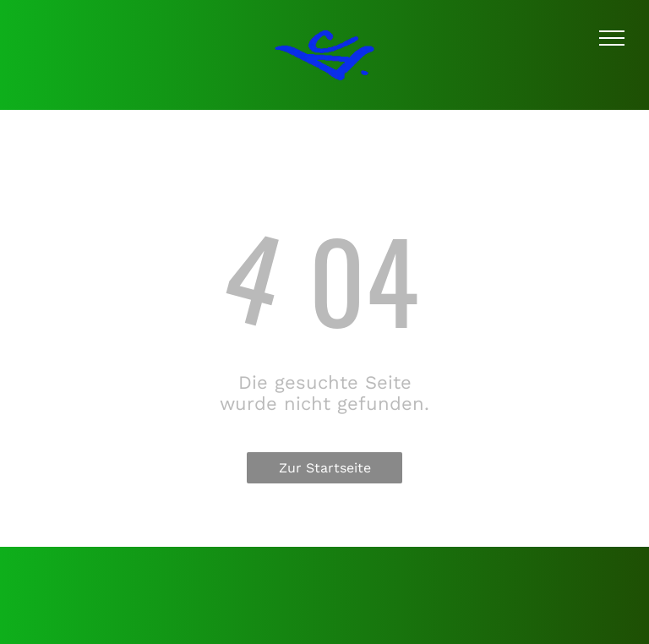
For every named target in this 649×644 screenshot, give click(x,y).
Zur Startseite (325, 468)
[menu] (612, 38)
